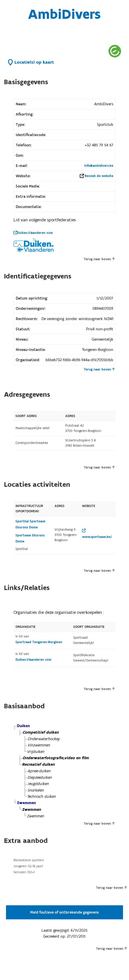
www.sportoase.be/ (97, 534)
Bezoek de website (99, 176)
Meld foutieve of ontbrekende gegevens (64, 912)
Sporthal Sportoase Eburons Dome (30, 524)
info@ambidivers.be (99, 166)
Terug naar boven (99, 259)
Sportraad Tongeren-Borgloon (39, 642)
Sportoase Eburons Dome (30, 538)
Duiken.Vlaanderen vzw (33, 233)
